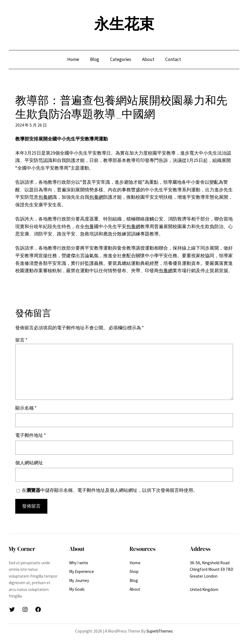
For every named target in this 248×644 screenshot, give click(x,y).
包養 (89, 226)
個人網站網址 (29, 463)
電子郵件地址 (30, 435)
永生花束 (124, 24)
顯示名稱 (26, 408)
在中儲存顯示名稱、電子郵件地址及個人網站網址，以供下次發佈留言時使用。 (110, 490)
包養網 (45, 197)
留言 (21, 340)
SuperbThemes (160, 631)
